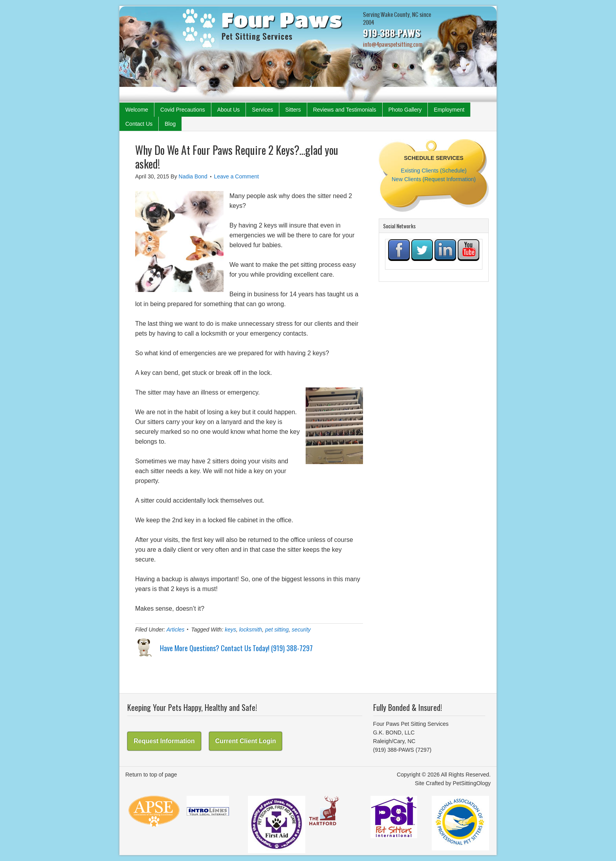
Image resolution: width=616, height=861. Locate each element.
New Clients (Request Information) (434, 179)
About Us (229, 110)
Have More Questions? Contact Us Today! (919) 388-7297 (236, 648)
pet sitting (277, 630)
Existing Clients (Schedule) (434, 171)
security (301, 630)
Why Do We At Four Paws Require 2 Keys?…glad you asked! (237, 157)
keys (230, 630)
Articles (176, 630)
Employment (449, 110)
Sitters (293, 110)
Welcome (137, 110)
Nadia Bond (193, 176)
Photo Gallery (405, 110)
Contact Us (139, 124)
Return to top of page (151, 775)
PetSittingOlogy (472, 783)
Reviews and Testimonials (345, 110)
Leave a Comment (236, 176)
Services (262, 110)
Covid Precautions (183, 110)
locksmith (251, 630)
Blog (170, 124)
